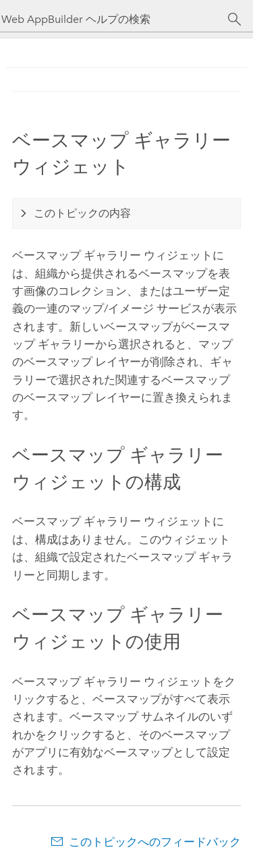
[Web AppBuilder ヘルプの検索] (114, 19)
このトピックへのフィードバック (155, 842)
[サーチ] (234, 20)
